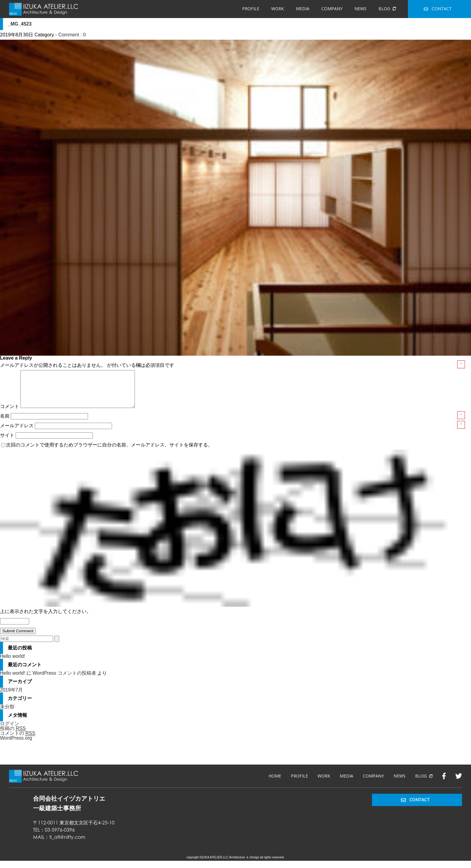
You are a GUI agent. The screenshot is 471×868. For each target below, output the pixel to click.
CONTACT (438, 9)
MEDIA (303, 9)
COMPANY (332, 9)
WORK (278, 9)
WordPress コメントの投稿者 (64, 680)
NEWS (360, 9)
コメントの (18, 741)
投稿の (13, 736)
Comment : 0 (72, 35)
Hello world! (13, 663)
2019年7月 (12, 697)
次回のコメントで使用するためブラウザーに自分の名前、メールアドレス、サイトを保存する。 (109, 452)
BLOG (387, 9)
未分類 (7, 714)
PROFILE (251, 9)
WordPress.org (16, 745)
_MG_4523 (20, 24)
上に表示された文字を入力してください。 (46, 619)
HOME (275, 783)
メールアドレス (17, 433)
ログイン (10, 731)
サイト (7, 442)
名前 (5, 423)
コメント (10, 414)
